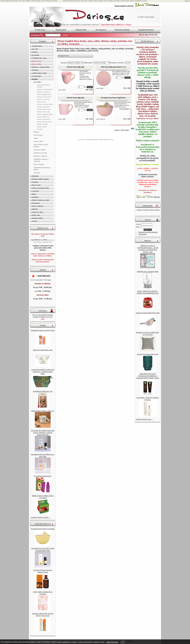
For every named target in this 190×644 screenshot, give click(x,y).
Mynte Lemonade (43, 107)
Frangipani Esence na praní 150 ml (43, 330)
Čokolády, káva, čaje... (40, 58)
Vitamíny (35, 182)
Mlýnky (36, 132)
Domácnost (36, 203)
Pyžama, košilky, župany (40, 179)
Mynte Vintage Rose (44, 122)
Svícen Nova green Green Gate (148, 354)
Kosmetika (36, 55)
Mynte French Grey (44, 97)
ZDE (43, 319)
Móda (34, 194)
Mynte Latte (41, 102)
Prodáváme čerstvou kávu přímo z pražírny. (148, 175)
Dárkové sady (37, 61)
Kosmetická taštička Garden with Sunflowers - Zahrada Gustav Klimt (43, 372)
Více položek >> (125, 109)
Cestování (35, 191)
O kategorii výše (63, 56)
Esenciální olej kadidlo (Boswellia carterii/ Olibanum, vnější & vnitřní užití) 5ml (43, 433)
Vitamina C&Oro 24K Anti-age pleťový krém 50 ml (43, 615)
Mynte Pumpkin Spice (45, 114)
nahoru (117, 130)
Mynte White (42, 127)
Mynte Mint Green (44, 109)
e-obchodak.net (82, 140)
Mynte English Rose (44, 94)
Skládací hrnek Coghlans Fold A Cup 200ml (43, 497)
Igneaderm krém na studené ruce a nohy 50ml (43, 455)
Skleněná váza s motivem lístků (148, 271)
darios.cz (187, 1)
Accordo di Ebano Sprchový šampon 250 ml (43, 571)
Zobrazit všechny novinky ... (41, 517)
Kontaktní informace (146, 30)
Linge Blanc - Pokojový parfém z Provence (148, 399)
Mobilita (35, 209)
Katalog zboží (61, 30)
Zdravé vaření (38, 141)
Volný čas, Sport (37, 212)
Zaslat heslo (142, 234)
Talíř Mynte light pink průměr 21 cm (113, 67)
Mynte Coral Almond (45, 89)
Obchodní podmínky (122, 30)
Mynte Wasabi (42, 124)
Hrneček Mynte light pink (75, 67)
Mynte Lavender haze (45, 104)
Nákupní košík (81, 30)
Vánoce (34, 221)
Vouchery (35, 70)
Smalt (36, 138)
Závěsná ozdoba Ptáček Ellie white (148, 313)
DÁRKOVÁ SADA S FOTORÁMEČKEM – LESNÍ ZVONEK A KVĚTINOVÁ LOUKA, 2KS (148, 249)
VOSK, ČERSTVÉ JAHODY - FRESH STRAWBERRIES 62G (148, 292)
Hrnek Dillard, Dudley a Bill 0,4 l (43, 411)
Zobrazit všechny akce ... (144, 419)
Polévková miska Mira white (43, 350)
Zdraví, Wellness (38, 206)
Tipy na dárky (37, 64)
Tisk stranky (125, 130)
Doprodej (35, 176)
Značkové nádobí (40, 150)
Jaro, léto (35, 49)
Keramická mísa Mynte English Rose (113, 98)
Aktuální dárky (37, 46)
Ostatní (40, 129)
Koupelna (35, 197)
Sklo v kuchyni (39, 164)
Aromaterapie (36, 76)
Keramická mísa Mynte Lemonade (43, 529)
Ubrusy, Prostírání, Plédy (40, 188)
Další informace (112, 642)
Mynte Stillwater (43, 117)
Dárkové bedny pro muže (40, 200)
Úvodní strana (40, 30)
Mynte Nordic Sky (44, 112)
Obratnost (37, 173)
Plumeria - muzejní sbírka (41, 67)
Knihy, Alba (36, 215)
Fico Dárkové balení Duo (43, 476)
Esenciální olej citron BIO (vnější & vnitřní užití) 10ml (43, 549)
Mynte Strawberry (44, 119)
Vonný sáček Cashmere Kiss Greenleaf (43, 593)
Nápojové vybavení (40, 156)
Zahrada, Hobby (37, 218)
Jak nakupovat (101, 30)
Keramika (37, 82)
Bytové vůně (36, 185)
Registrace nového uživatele (148, 232)
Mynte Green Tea (43, 99)
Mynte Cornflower (44, 92)
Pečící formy (38, 135)
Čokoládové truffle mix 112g (43, 391)
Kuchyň (35, 79)
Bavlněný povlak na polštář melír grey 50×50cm (148, 333)
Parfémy (35, 52)
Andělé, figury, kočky (39, 73)
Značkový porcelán (40, 153)
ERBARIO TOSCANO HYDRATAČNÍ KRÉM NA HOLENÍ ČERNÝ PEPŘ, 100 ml (148, 376)
